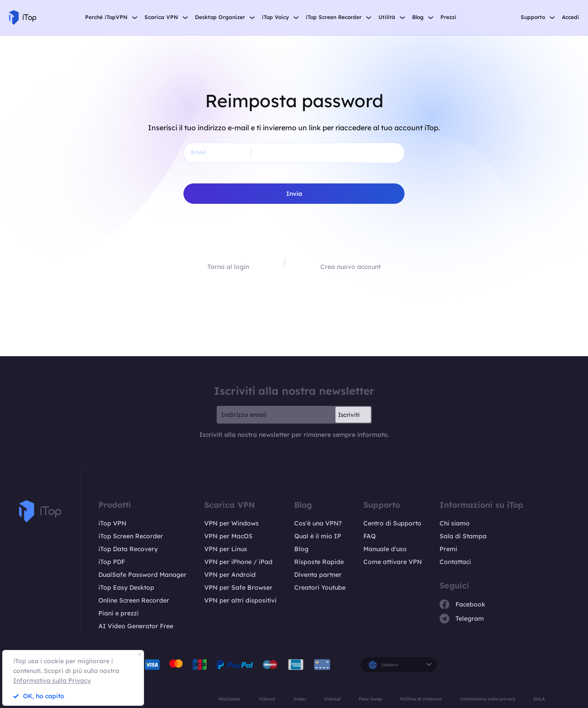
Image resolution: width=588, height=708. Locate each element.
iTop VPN (112, 523)
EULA (539, 699)
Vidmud (332, 699)
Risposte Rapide (319, 562)
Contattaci (455, 562)
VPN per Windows (232, 523)
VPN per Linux (226, 549)
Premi (448, 549)
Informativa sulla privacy (488, 699)
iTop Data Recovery (128, 549)
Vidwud (267, 699)
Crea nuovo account (350, 267)
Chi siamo (455, 523)
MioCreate (230, 699)
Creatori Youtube (320, 587)
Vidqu (300, 699)
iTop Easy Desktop (126, 587)
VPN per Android (230, 575)
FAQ (370, 536)
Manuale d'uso (385, 549)
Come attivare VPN (393, 562)
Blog (301, 549)
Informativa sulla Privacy (52, 681)
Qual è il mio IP (318, 536)
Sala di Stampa (463, 536)
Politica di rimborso (421, 699)
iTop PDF (112, 562)
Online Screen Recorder (134, 600)
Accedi (570, 17)
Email (199, 152)
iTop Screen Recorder (131, 536)
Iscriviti (349, 415)
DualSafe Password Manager (142, 575)
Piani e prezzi (119, 613)
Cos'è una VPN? (318, 523)
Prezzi (448, 17)
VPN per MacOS (228, 536)
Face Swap (370, 699)
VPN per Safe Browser (238, 587)
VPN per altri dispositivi (240, 600)
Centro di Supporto (392, 523)
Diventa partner (318, 575)
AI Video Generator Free (136, 626)
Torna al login (228, 267)
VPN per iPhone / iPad (238, 562)
